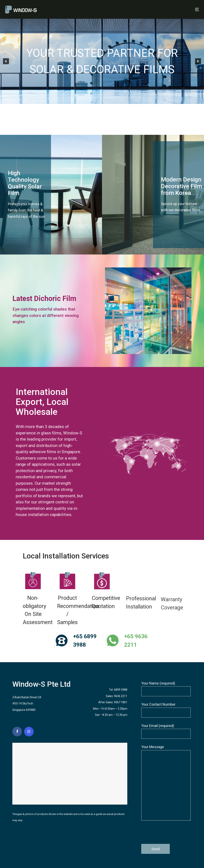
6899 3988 (121, 690)
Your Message (166, 783)
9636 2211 (121, 696)
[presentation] (172, 834)
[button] (6, 61)
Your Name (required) (166, 689)
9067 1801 (121, 702)
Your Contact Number (166, 710)
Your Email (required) (166, 731)
